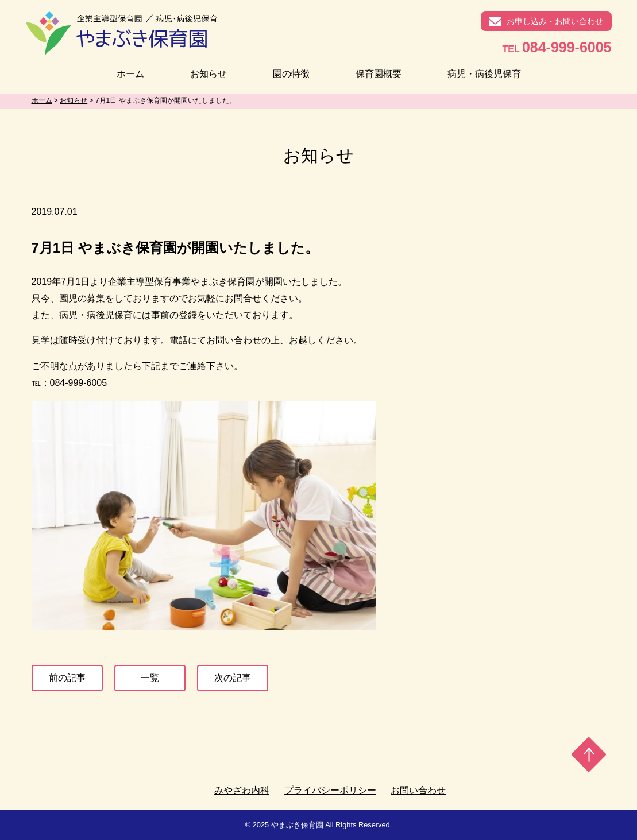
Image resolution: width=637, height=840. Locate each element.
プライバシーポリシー (330, 790)
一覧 (150, 678)
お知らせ (209, 74)
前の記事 (67, 678)
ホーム (130, 74)
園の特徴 (291, 74)
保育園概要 (379, 74)
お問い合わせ (418, 790)
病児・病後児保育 (484, 74)
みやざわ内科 (242, 790)
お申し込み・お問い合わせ (555, 21)
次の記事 (233, 678)
